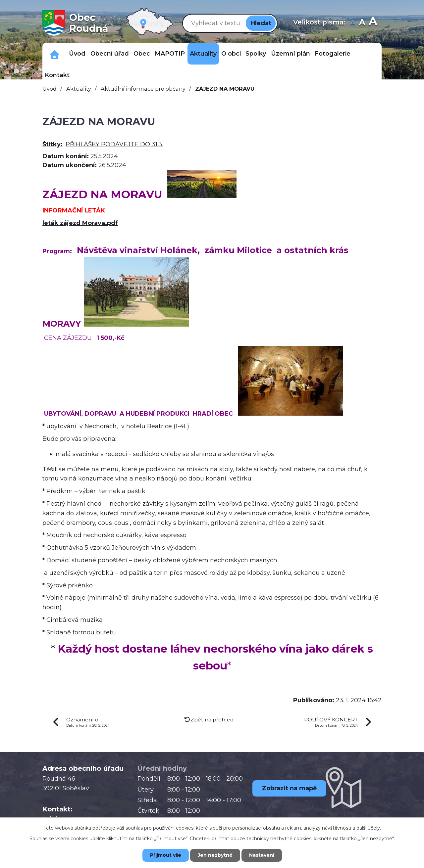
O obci (231, 54)
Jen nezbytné (215, 855)
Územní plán (291, 54)
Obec (142, 54)
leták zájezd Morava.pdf (80, 223)
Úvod (77, 54)
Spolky (256, 54)
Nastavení (262, 855)
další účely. (369, 828)
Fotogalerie (333, 54)
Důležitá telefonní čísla (54, 54)
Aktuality (203, 54)
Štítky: (53, 144)
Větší (373, 23)
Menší (353, 23)
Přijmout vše (166, 855)
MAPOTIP (170, 54)
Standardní (362, 23)
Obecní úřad (110, 54)
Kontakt (57, 75)
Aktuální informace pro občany (143, 89)
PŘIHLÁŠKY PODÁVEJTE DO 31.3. (114, 144)
